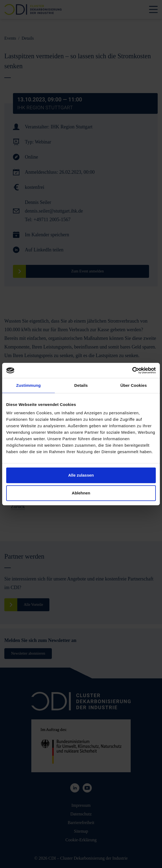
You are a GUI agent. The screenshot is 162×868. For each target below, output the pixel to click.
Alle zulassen (81, 475)
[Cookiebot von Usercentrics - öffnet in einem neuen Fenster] (132, 370)
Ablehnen (81, 493)
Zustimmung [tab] (28, 385)
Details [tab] (81, 385)
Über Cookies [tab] (134, 385)
